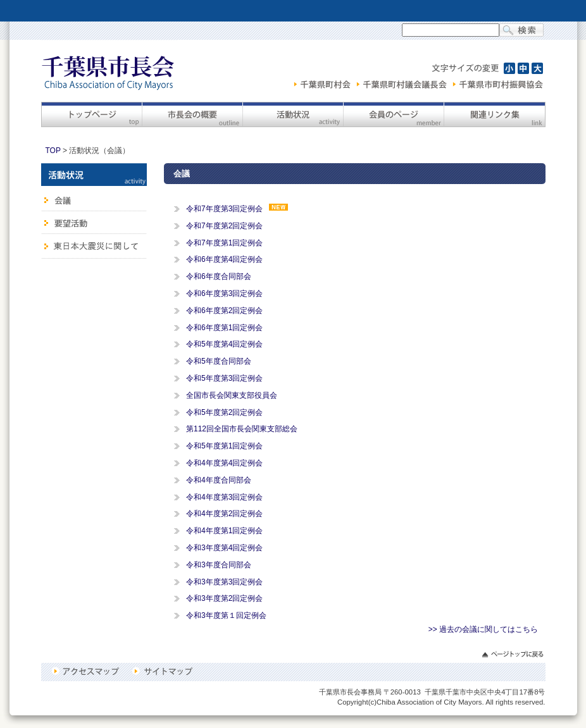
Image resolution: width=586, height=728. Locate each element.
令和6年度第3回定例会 (224, 293)
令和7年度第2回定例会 (224, 226)
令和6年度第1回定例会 (224, 328)
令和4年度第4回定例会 (224, 463)
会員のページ (393, 114)
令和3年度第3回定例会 (224, 582)
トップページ (91, 114)
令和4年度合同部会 (219, 480)
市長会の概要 (192, 114)
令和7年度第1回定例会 (224, 243)
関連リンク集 (495, 114)
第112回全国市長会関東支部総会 (242, 429)
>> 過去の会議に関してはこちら (483, 629)
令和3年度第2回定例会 (224, 598)
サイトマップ (162, 671)
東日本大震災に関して (94, 247)
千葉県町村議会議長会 (403, 84)
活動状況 (293, 114)
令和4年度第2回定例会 (224, 514)
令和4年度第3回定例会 (224, 497)
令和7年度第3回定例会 (224, 209)
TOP (53, 151)
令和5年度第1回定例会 (224, 446)
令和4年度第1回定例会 (224, 531)
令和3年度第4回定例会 (224, 548)
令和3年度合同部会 (219, 565)
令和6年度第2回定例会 (224, 311)
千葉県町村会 (324, 84)
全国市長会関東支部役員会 (232, 395)
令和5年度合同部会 (219, 361)
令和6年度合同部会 (219, 276)
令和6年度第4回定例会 (224, 259)
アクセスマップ (88, 671)
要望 (94, 223)
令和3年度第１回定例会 (226, 615)
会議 (94, 199)
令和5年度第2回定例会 (224, 412)
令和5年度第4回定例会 (224, 344)
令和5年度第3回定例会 (224, 378)
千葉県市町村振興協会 (498, 84)
